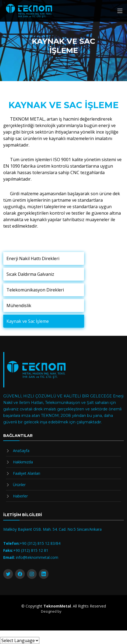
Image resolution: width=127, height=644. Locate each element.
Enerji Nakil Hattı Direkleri (33, 258)
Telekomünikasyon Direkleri (35, 290)
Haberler (20, 496)
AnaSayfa (21, 451)
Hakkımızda (23, 462)
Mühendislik (19, 306)
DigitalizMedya (74, 611)
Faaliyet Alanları (27, 473)
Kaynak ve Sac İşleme (28, 321)
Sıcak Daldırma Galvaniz (30, 274)
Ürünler (19, 485)
